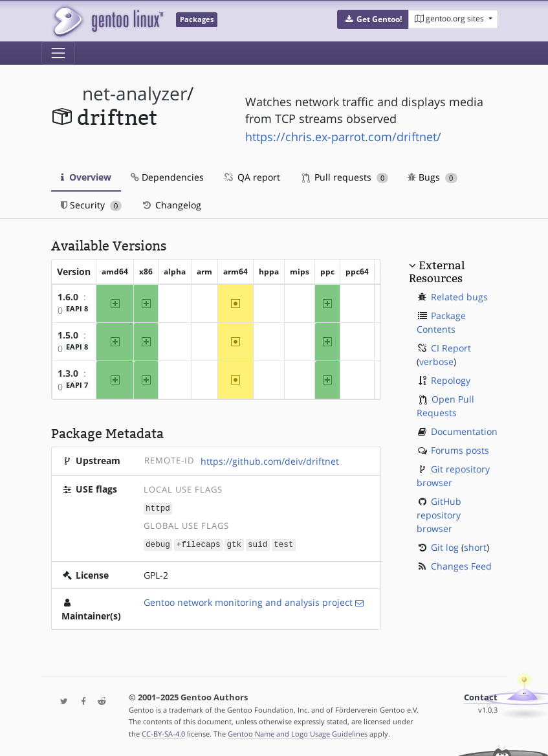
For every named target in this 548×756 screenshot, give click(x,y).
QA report (252, 177)
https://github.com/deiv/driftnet (270, 461)
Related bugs (459, 297)
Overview (86, 177)
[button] (373, 19)
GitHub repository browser (439, 515)
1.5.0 (68, 335)
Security (92, 205)
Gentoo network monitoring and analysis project (248, 601)
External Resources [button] (437, 272)
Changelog (171, 205)
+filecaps (199, 543)
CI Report (451, 348)
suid (258, 543)
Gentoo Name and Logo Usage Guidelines (298, 732)
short (475, 547)
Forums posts (460, 450)
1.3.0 (68, 373)
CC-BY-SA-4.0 (163, 732)
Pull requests (345, 177)
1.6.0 (68, 297)
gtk (234, 543)
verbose (436, 361)
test (283, 543)
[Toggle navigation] (58, 53)
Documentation (464, 431)
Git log (445, 547)
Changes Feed (461, 566)
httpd (158, 508)
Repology (451, 380)
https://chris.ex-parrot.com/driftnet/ (343, 137)
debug (158, 543)
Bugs (433, 177)
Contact (481, 696)
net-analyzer (135, 94)
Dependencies (167, 177)
